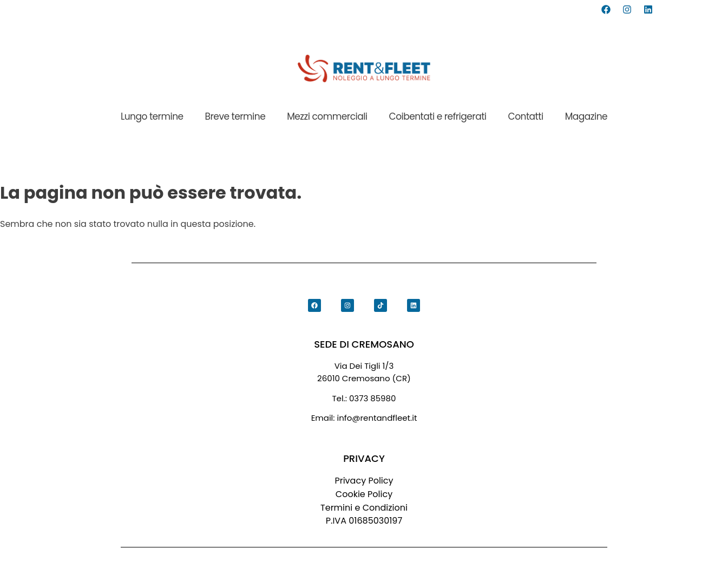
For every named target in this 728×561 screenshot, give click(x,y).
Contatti (526, 116)
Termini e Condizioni (364, 508)
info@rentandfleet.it (377, 418)
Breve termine (235, 116)
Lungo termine (152, 116)
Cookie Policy (364, 494)
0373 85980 (373, 398)
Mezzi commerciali (327, 116)
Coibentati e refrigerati (438, 116)
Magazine (586, 116)
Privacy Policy (364, 481)
